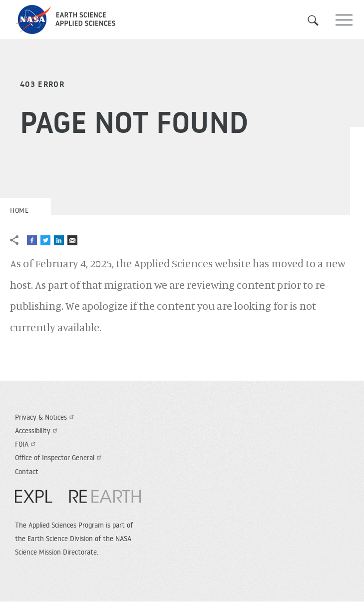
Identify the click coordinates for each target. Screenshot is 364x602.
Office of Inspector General (59, 458)
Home (19, 210)
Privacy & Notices (46, 417)
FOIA (26, 444)
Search (319, 20)
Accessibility (37, 431)
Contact (27, 472)
